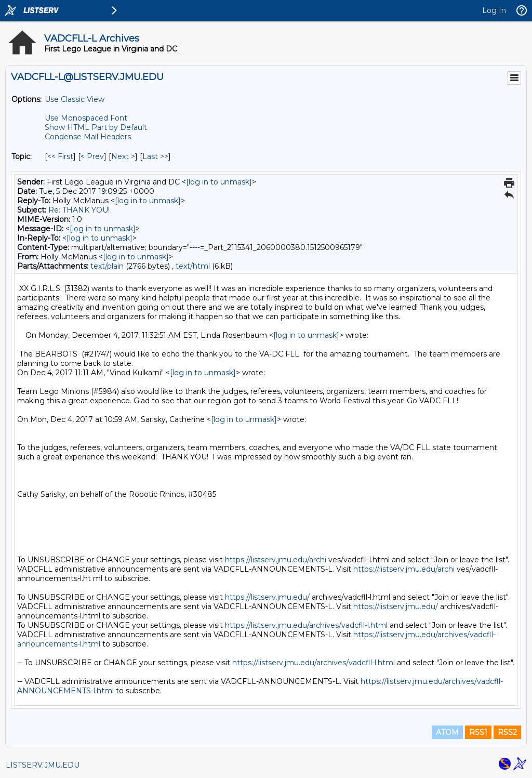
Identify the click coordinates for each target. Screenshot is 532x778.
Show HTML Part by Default (96, 127)
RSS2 (507, 732)
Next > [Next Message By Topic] (123, 156)
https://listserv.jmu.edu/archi (276, 560)
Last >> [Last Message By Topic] (155, 156)
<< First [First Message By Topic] (60, 156)
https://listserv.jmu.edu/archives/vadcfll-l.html (306, 625)
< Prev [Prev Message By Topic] (92, 156)
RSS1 (478, 732)
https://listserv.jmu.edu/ (267, 597)
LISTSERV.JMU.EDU (43, 765)
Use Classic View (75, 99)
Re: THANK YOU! (79, 210)
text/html (193, 266)
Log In (494, 10)
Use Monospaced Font (86, 118)
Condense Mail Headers (88, 137)
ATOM (447, 732)
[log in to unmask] (219, 182)
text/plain (107, 266)
